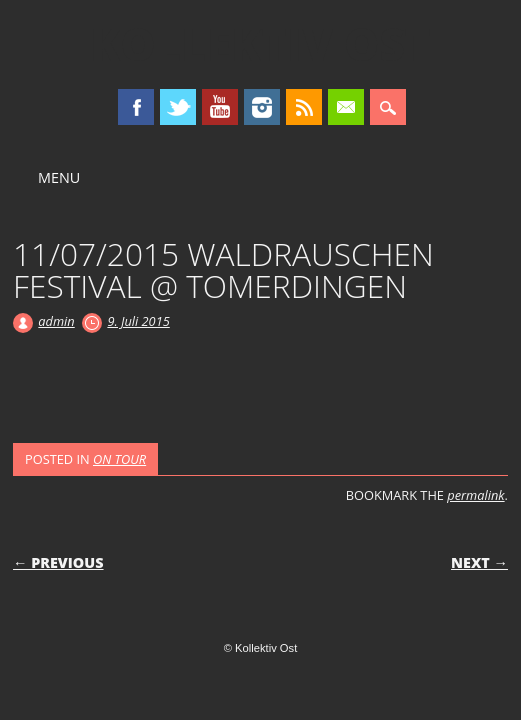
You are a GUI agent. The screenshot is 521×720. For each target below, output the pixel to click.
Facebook (136, 107)
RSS (304, 107)
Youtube (220, 107)
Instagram (262, 107)
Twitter (178, 107)
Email (346, 107)
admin (56, 321)
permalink (475, 495)
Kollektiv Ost (260, 44)
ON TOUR (119, 459)
